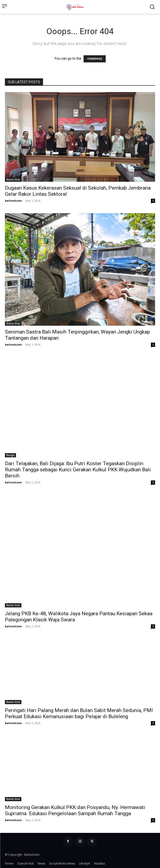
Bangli (10, 455)
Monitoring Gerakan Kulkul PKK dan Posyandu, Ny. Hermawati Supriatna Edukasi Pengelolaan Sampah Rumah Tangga (75, 810)
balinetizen (13, 201)
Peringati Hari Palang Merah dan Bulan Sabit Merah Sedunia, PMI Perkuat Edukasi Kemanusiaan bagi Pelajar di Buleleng (79, 713)
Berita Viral (13, 180)
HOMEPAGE (95, 59)
